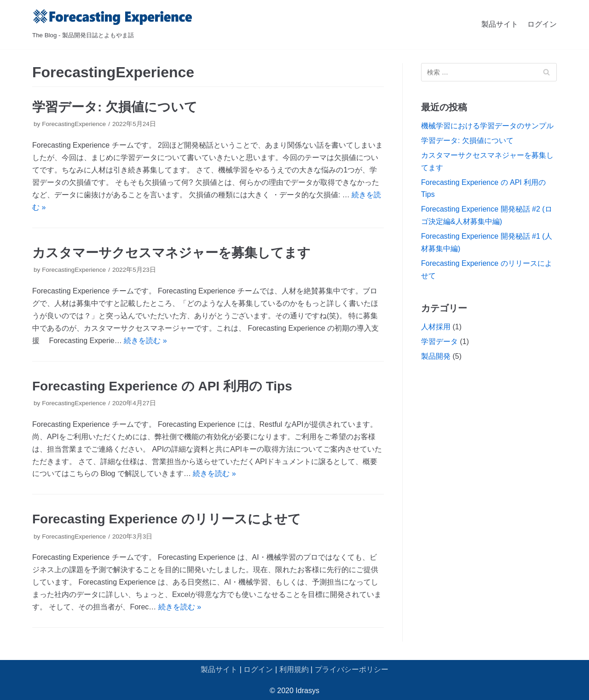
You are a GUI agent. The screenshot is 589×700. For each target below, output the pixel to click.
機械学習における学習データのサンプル (487, 126)
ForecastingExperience (74, 124)
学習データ (439, 341)
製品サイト (500, 24)
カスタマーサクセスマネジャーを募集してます (171, 253)
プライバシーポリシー (352, 669)
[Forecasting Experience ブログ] (113, 25)
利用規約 (294, 669)
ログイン (542, 24)
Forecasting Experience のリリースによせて (167, 519)
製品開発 (436, 356)
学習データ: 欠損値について (115, 107)
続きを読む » (145, 341)
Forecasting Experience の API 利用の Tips (162, 386)
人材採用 (436, 327)
